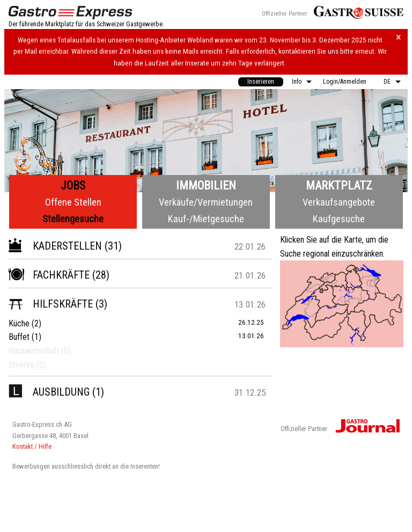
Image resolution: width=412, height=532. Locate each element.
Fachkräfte (49, 275)
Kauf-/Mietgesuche (206, 219)
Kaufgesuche (339, 219)
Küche (19, 323)
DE (387, 82)
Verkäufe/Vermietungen (206, 202)
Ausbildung (49, 392)
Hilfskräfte (51, 304)
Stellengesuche (73, 219)
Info (297, 82)
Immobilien (206, 185)
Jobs (73, 185)
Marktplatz (339, 185)
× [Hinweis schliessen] (399, 37)
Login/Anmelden (345, 82)
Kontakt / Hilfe (32, 446)
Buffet (19, 337)
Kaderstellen (55, 246)
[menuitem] (261, 82)
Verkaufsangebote (339, 202)
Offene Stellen (73, 202)
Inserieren (261, 82)
